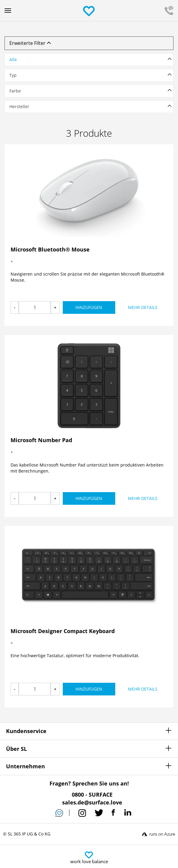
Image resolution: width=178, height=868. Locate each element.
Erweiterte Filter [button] (30, 43)
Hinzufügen (89, 307)
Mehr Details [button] (143, 307)
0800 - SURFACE (92, 795)
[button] (89, 60)
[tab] (89, 61)
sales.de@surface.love (92, 802)
